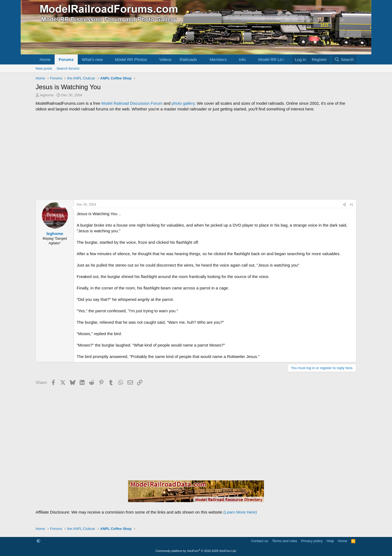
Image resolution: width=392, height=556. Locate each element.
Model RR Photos (131, 59)
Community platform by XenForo (196, 551)
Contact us (260, 541)
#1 (352, 205)
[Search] (344, 59)
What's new (92, 59)
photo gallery (183, 103)
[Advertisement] (196, 156)
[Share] (344, 205)
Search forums (68, 68)
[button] (107, 59)
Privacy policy (312, 541)
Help (330, 541)
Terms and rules (285, 541)
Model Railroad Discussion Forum (132, 103)
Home (45, 59)
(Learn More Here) (240, 512)
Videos (165, 59)
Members (218, 59)
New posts (44, 68)
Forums (66, 59)
